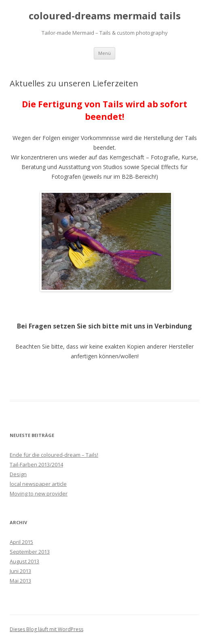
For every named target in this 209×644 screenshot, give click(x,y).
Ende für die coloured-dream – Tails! (54, 455)
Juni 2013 (20, 571)
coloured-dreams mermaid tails (105, 16)
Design (18, 474)
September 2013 (30, 552)
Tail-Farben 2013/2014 (36, 464)
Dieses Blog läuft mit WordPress (46, 629)
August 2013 (24, 561)
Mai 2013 (20, 581)
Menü (104, 53)
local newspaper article (38, 484)
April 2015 (21, 542)
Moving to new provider (39, 493)
